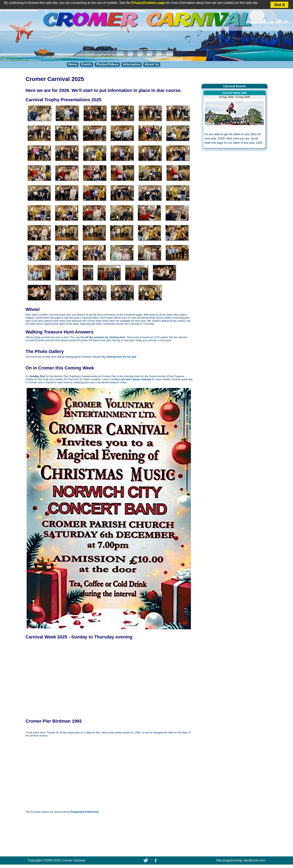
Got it (279, 5)
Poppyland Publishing (85, 812)
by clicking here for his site (119, 357)
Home (73, 64)
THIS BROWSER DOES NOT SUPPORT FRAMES (83, 679)
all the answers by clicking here (105, 337)
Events (87, 64)
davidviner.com (254, 860)
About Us (152, 64)
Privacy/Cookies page (148, 3)
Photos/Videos (107, 64)
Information (132, 64)
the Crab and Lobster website (133, 379)
